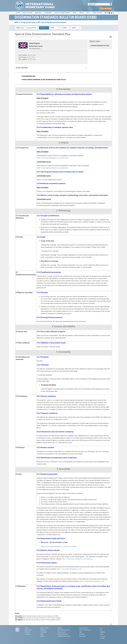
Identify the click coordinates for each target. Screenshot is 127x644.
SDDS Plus (44, 28)
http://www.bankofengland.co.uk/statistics (52, 158)
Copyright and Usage (64, 636)
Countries (48, 13)
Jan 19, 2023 (31, 57)
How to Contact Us (85, 630)
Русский (103, 636)
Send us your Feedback (106, 9)
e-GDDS (65, 28)
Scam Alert (83, 636)
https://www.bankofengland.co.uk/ (69, 569)
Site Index (28, 634)
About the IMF (27, 13)
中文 (101, 630)
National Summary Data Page (100, 46)
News (75, 13)
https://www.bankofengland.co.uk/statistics (77, 559)
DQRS (76, 28)
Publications (97, 13)
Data (88, 13)
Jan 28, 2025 (32, 55)
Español (102, 638)
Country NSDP (32, 28)
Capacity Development (62, 13)
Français (103, 632)
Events (42, 636)
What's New (28, 630)
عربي (101, 628)
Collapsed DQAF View (29, 76)
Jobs (81, 632)
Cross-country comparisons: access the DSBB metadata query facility (44, 80)
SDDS (55, 28)
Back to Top (111, 624)
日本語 (102, 634)
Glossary (82, 634)
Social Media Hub (63, 634)
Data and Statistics (63, 630)
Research (38, 13)
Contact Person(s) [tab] (51, 68)
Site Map (27, 632)
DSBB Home (20, 28)
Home (18, 13)
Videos (81, 13)
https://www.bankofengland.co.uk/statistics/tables (59, 546)
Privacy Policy (83, 628)
